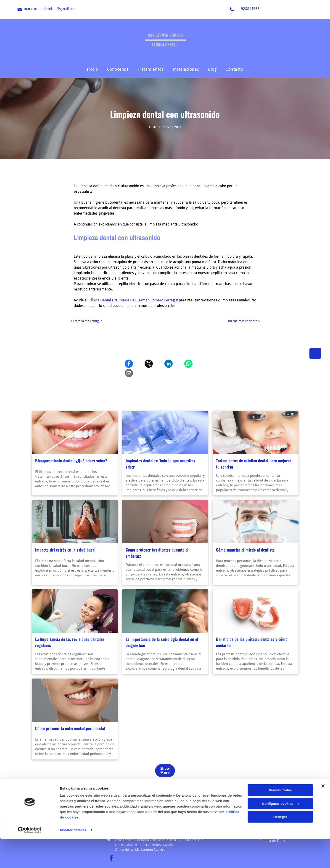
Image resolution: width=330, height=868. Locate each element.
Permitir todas (280, 819)
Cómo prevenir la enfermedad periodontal (70, 719)
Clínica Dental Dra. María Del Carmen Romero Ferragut (133, 300)
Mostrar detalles (73, 859)
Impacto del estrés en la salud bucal (65, 540)
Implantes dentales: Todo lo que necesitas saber (160, 454)
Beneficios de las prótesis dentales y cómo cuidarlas (252, 633)
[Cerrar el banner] (323, 815)
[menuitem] (92, 69)
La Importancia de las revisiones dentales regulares (70, 633)
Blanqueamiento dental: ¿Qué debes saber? (71, 451)
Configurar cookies (280, 833)
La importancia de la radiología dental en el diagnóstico (162, 633)
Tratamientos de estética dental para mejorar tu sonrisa (254, 454)
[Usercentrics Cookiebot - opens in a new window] (30, 859)
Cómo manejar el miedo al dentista (245, 540)
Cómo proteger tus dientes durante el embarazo (157, 543)
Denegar (280, 846)
